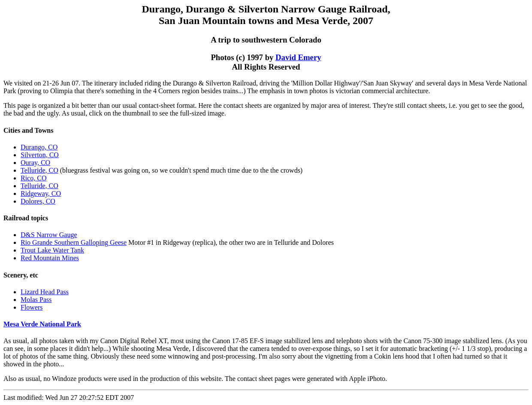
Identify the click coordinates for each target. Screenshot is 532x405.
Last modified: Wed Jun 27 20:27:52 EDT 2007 (266, 369)
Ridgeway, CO (41, 193)
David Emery (298, 57)
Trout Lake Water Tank (52, 250)
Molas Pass (36, 300)
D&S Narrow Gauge (49, 235)
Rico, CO (33, 178)
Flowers (32, 307)
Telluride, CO (39, 170)
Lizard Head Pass (45, 292)
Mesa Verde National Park (42, 324)
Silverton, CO (40, 155)
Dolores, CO (38, 201)
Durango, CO (39, 147)
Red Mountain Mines (50, 258)
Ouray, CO (35, 163)
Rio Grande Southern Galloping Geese (74, 242)
